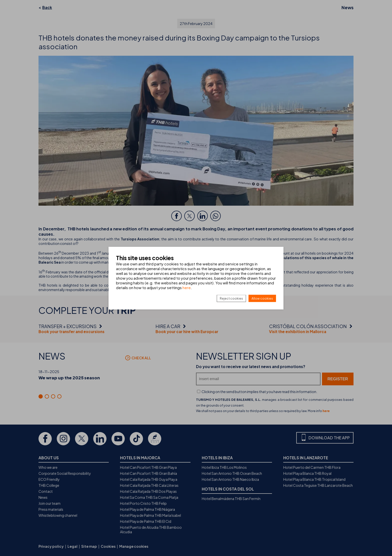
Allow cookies (262, 298)
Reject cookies (231, 298)
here (187, 287)
